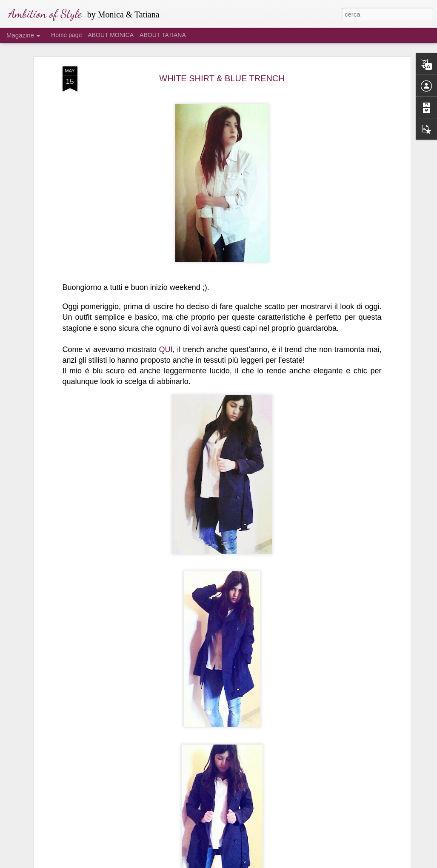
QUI (166, 320)
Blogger (245, 863)
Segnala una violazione (280, 863)
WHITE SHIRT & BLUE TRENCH (222, 48)
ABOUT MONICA (111, 35)
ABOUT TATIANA (163, 35)
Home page (66, 35)
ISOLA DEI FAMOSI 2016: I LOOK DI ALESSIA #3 (209, 847)
